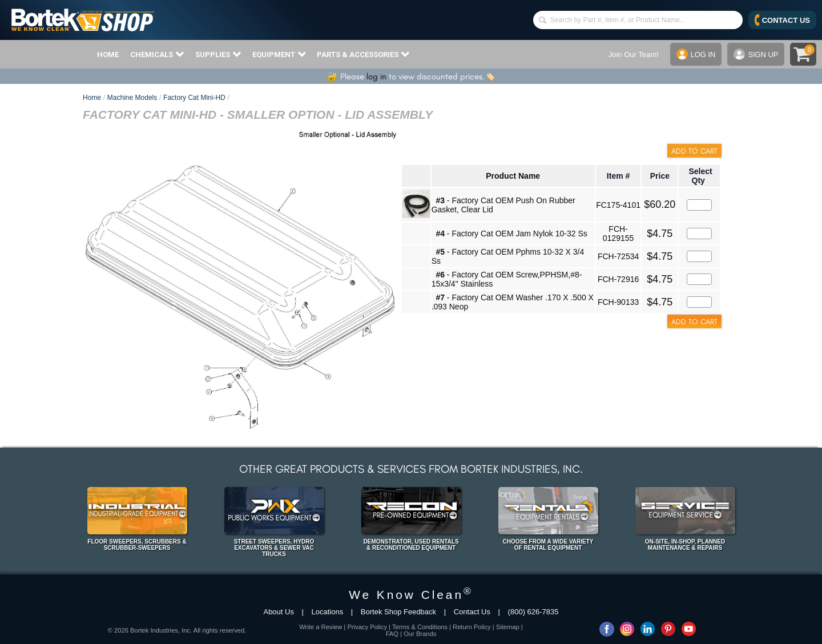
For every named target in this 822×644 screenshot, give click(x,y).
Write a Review (321, 627)
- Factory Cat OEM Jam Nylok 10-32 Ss (511, 234)
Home (92, 98)
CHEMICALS (157, 54)
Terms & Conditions (420, 627)
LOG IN (696, 54)
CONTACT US (782, 20)
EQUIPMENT (279, 54)
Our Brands (420, 634)
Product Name (513, 176)
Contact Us (472, 612)
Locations (328, 612)
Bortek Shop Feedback (398, 612)
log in (376, 77)
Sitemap (508, 627)
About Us (278, 612)
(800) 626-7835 (533, 612)
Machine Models (132, 98)
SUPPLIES (218, 54)
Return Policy (472, 627)
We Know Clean (411, 595)
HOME (108, 55)
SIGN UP (756, 54)
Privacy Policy (367, 627)
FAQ (392, 634)
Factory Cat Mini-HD (194, 98)
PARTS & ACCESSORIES (363, 54)
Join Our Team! (633, 55)
